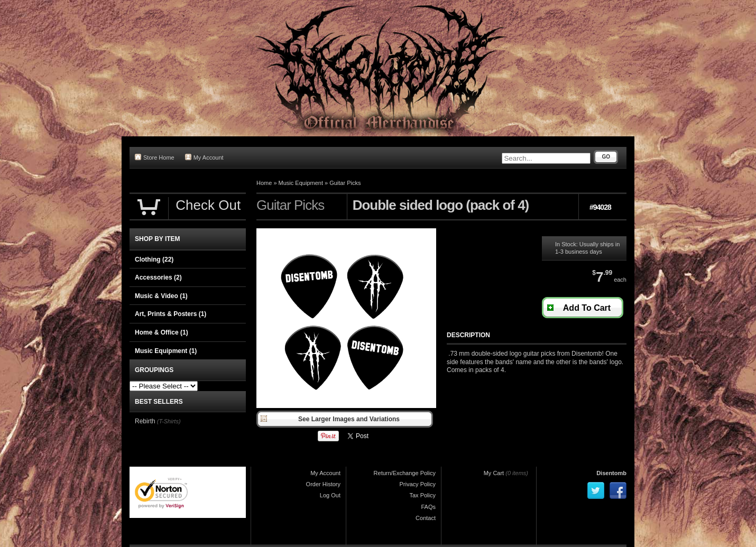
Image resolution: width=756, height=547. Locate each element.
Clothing (154, 259)
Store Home (155, 157)
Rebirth (145, 421)
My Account (204, 157)
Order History (323, 484)
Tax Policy (422, 495)
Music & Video (161, 296)
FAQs (428, 507)
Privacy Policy (418, 484)
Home (264, 183)
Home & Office (162, 332)
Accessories (158, 277)
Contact (426, 518)
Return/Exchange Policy (405, 473)
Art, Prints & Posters (170, 314)
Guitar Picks (345, 183)
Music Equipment (301, 183)
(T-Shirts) (169, 421)
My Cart (494, 473)
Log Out (330, 495)
